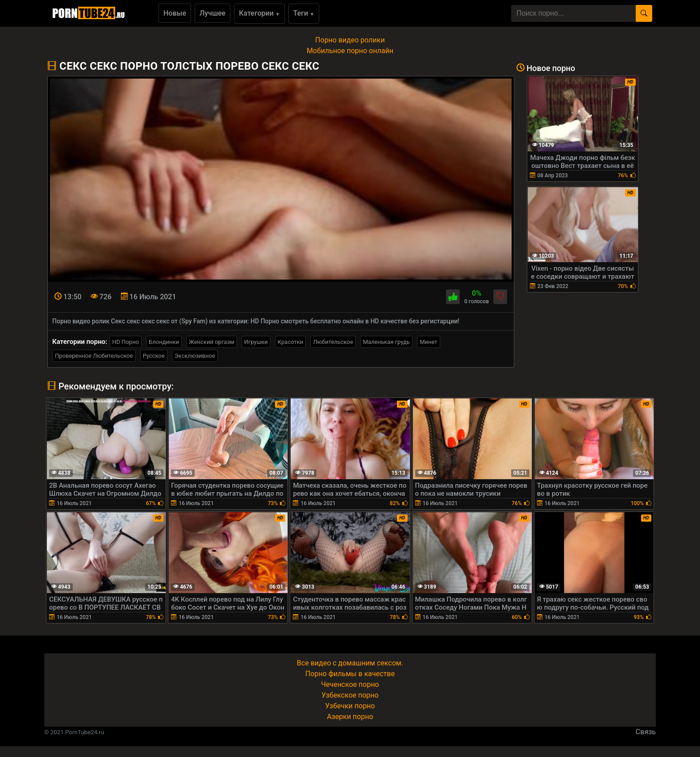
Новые (175, 13)
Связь (646, 732)
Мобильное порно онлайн (350, 51)
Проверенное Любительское (94, 356)
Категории (259, 13)
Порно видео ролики (350, 40)
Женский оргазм (212, 342)
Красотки (290, 342)
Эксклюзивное (195, 356)
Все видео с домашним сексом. (350, 663)
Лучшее (212, 13)
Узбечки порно (350, 706)
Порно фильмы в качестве (350, 674)
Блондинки (164, 342)
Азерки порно (350, 717)
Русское (154, 356)
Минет (428, 342)
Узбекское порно (350, 695)
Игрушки (256, 342)
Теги (304, 13)
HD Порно (125, 342)
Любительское (333, 342)
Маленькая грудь (386, 342)
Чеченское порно (350, 684)
